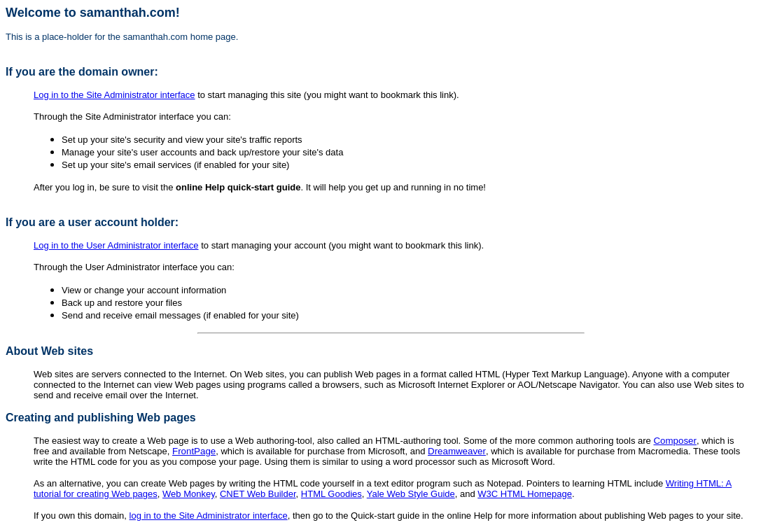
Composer (675, 441)
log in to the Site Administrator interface (209, 516)
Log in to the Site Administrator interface (114, 95)
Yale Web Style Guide (411, 494)
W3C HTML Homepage (525, 494)
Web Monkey (189, 494)
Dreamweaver (457, 451)
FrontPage (194, 451)
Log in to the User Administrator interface (116, 245)
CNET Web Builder (258, 494)
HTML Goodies (331, 494)
